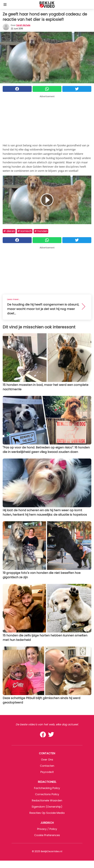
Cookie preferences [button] (47, 835)
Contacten (47, 766)
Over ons (47, 760)
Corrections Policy (47, 794)
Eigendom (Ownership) (47, 807)
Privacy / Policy (47, 829)
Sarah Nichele (23, 25)
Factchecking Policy (47, 788)
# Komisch (25, 231)
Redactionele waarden (47, 800)
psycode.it (47, 772)
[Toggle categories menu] (5, 4)
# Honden (41, 231)
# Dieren (9, 231)
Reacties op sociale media (47, 813)
